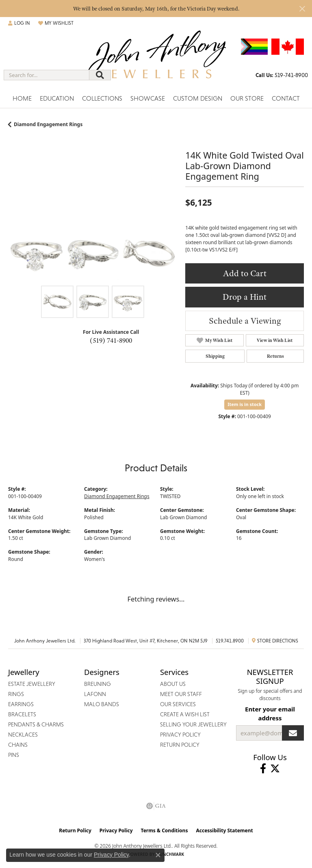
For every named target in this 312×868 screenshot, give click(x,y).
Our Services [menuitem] (178, 704)
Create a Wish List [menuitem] (185, 714)
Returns (275, 356)
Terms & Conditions (165, 830)
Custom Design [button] (198, 98)
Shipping (215, 356)
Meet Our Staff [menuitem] (181, 694)
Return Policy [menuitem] (180, 745)
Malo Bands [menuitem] (102, 704)
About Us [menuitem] (173, 684)
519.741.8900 (230, 641)
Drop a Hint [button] (245, 297)
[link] (282, 75)
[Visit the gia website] (156, 806)
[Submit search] (100, 75)
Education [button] (57, 98)
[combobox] (47, 75)
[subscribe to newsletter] (293, 733)
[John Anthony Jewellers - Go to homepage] (156, 60)
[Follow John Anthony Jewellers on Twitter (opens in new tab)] (275, 769)
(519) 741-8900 (111, 340)
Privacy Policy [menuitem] (180, 735)
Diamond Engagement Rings (48, 124)
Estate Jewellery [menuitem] (32, 684)
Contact (286, 98)
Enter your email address (270, 713)
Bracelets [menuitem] (22, 714)
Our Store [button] (247, 98)
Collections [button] (102, 98)
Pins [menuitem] (14, 755)
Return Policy (75, 830)
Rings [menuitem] (16, 694)
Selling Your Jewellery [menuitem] (193, 724)
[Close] (302, 9)
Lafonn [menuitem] (95, 694)
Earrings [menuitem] (21, 704)
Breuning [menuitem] (97, 684)
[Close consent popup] (158, 855)
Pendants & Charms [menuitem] (36, 724)
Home (22, 98)
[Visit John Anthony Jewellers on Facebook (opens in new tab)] (263, 769)
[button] (19, 23)
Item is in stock (245, 404)
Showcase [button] (148, 98)
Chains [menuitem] (18, 745)
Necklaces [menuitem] (23, 735)
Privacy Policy (116, 830)
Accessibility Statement (224, 830)
